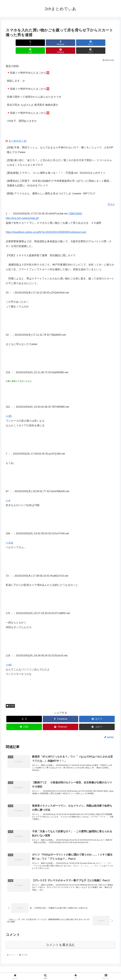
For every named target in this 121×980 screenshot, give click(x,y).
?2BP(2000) (75, 206)
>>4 (8, 493)
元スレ (111, 196)
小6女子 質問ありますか (22, 113)
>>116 (9, 535)
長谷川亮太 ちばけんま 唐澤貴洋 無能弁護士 (33, 97)
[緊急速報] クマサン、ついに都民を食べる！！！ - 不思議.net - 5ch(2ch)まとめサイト (56, 165)
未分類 (10, 698)
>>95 (9, 408)
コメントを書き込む (61, 942)
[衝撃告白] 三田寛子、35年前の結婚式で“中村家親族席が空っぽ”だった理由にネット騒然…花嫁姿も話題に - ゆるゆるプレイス (59, 175)
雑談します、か (16, 73)
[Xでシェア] (14, 43)
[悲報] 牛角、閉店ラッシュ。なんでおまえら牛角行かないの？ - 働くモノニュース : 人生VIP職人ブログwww (60, 142)
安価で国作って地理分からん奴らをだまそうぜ (34, 89)
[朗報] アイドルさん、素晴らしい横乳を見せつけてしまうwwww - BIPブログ (51, 186)
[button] (107, 43)
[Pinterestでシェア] (88, 43)
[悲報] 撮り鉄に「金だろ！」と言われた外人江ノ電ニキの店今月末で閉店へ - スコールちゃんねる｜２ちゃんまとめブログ (59, 155)
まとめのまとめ (18, 133)
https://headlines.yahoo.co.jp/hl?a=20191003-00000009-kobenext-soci (46, 224)
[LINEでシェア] (70, 43)
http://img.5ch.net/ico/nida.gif (22, 210)
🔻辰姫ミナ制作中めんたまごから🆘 (28, 65)
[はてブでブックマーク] (51, 43)
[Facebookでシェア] (33, 43)
